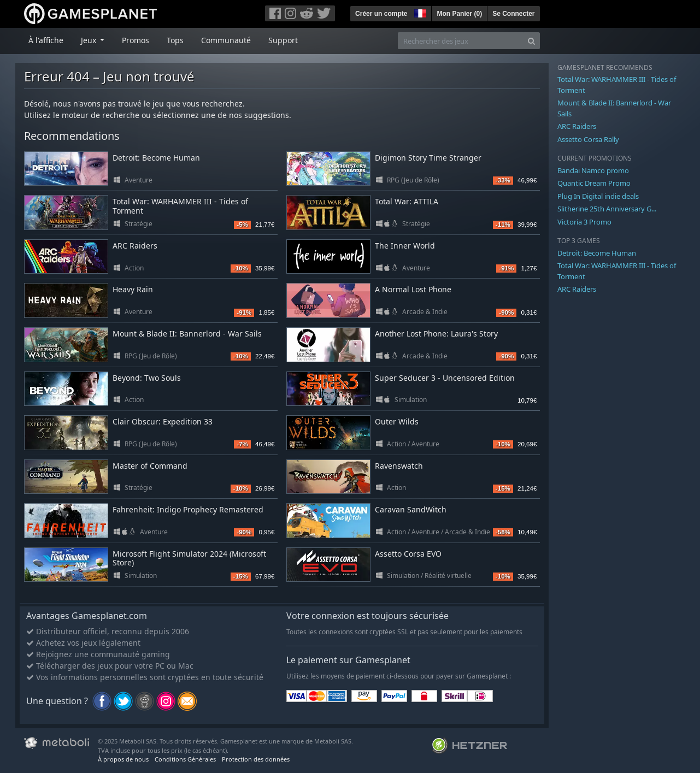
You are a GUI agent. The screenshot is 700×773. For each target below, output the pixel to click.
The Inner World (405, 246)
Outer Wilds (397, 421)
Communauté (226, 40)
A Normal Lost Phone (413, 289)
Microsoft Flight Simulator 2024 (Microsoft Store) (189, 558)
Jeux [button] (90, 40)
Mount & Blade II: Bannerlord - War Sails (187, 334)
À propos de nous (123, 759)
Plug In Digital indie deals (598, 196)
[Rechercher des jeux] (461, 41)
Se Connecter (513, 14)
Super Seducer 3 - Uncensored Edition (445, 378)
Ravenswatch (399, 466)
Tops (175, 40)
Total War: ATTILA (407, 201)
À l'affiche (46, 40)
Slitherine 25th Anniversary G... (607, 209)
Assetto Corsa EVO (408, 554)
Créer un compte (381, 14)
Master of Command (150, 466)
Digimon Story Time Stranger (428, 158)
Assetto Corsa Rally (588, 139)
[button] (419, 12)
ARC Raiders (135, 246)
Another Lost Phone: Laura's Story (436, 334)
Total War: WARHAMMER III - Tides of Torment (180, 206)
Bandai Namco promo (593, 170)
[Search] (531, 41)
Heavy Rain (133, 289)
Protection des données (256, 759)
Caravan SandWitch (411, 509)
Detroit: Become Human (156, 158)
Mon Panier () (459, 14)
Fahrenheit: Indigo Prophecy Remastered (188, 509)
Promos (136, 40)
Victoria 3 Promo (584, 222)
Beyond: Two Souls (147, 378)
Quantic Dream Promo (594, 183)
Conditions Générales (185, 759)
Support (283, 40)
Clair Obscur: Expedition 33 (163, 421)
